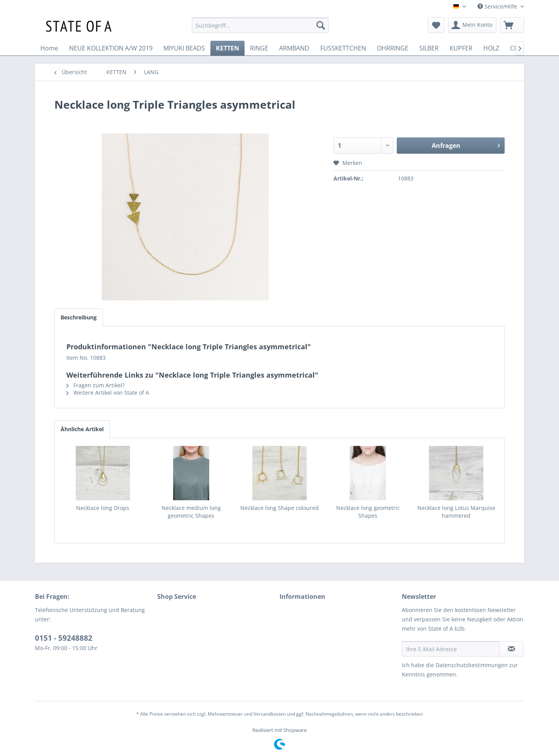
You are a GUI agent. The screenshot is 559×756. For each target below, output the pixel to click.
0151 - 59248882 (64, 638)
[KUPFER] (461, 48)
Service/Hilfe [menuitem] (498, 6)
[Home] (49, 48)
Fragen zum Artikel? (95, 385)
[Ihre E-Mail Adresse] (451, 649)
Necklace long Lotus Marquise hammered (456, 512)
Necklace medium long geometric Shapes (191, 512)
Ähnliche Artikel (82, 429)
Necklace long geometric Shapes (368, 512)
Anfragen (466, 145)
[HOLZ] (491, 48)
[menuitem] (260, 25)
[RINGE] (259, 48)
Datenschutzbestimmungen (472, 665)
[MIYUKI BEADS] (184, 48)
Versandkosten (270, 714)
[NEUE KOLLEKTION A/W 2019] (111, 48)
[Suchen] (321, 25)
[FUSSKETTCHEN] (343, 48)
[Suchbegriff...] (260, 25)
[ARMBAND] (294, 48)
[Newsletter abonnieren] (511, 649)
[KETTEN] (227, 48)
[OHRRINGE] (393, 48)
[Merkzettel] (436, 25)
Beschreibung (79, 317)
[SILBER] (429, 48)
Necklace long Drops (103, 508)
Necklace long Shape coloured (279, 508)
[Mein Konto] (472, 25)
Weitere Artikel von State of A (108, 393)
